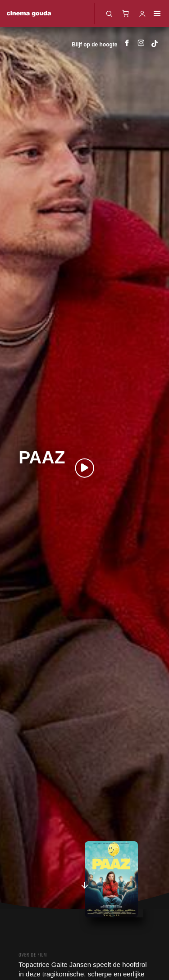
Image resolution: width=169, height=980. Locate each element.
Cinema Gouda (29, 14)
